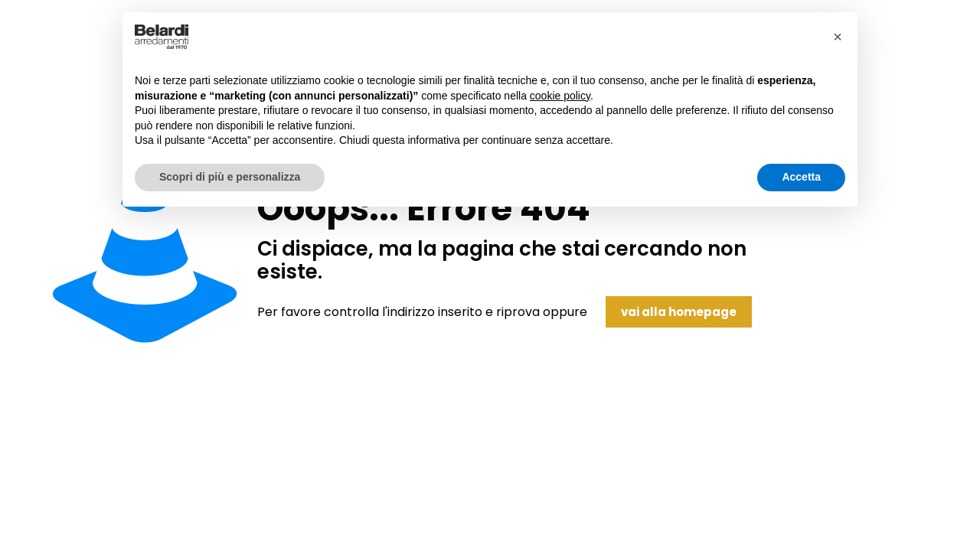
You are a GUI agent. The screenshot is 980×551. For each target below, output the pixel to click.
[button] (838, 37)
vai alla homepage (679, 312)
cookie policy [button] (560, 96)
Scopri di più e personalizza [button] (230, 177)
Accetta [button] (801, 177)
